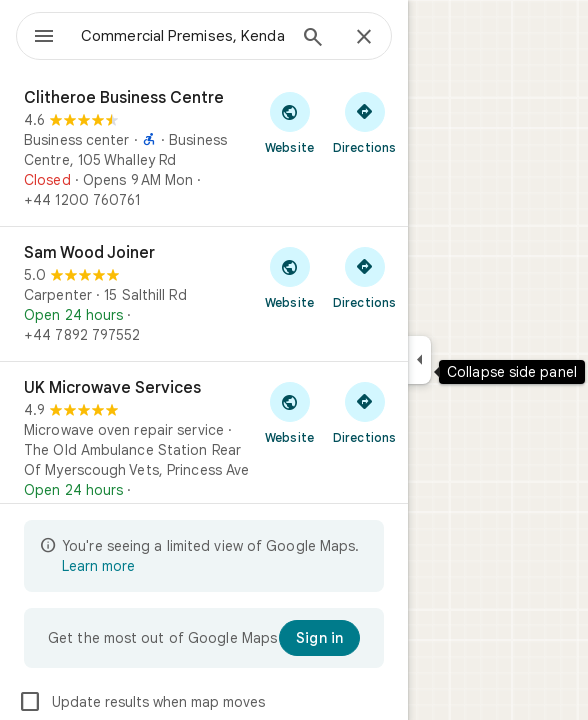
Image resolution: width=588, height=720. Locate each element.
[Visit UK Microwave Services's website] (289, 412)
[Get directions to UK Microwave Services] (364, 412)
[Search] (313, 39)
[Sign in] (319, 638)
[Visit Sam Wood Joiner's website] (289, 277)
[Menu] (44, 38)
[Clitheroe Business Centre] (204, 149)
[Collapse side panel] (419, 360)
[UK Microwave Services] (204, 449)
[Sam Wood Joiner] (204, 294)
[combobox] (183, 36)
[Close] (364, 38)
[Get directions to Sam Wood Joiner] (364, 277)
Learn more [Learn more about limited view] (98, 566)
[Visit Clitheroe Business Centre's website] (289, 122)
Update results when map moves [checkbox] (141, 702)
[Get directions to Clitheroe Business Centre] (364, 122)
